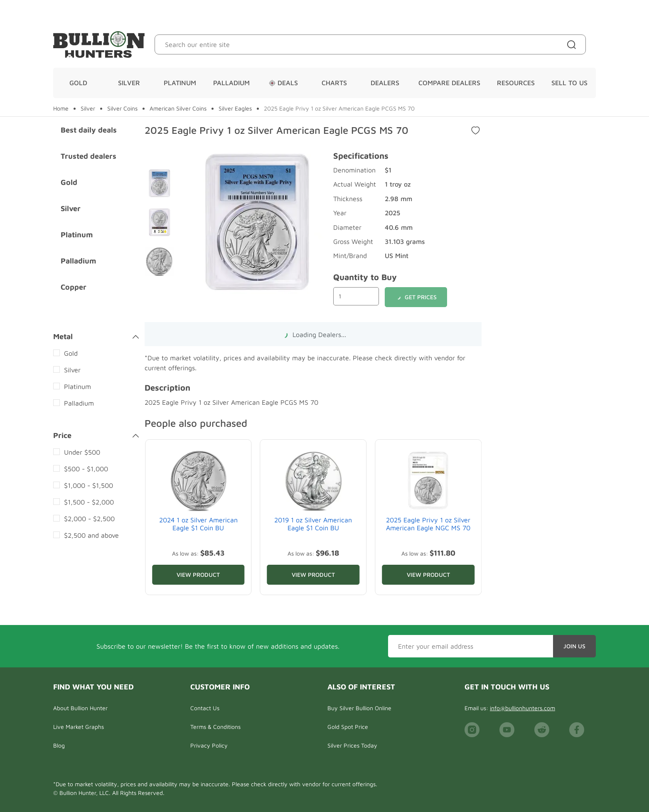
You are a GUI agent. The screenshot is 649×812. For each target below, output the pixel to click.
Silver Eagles (235, 108)
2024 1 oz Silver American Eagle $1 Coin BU (198, 524)
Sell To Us (569, 83)
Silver (129, 83)
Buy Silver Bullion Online (359, 708)
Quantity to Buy (365, 277)
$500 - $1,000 (86, 469)
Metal (96, 337)
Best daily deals (89, 130)
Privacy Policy (209, 745)
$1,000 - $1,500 (88, 485)
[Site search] (573, 44)
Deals (283, 83)
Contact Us (205, 708)
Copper (74, 287)
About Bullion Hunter (80, 708)
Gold (78, 83)
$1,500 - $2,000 (89, 502)
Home (61, 108)
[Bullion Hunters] (99, 44)
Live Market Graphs (79, 727)
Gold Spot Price (348, 727)
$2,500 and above (91, 535)
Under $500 (82, 452)
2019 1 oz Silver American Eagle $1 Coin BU (313, 524)
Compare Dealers (449, 83)
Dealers (385, 83)
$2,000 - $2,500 (89, 519)
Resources (516, 83)
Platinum (180, 83)
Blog (59, 745)
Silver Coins (122, 108)
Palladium (231, 83)
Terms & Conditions (215, 727)
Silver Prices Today (352, 745)
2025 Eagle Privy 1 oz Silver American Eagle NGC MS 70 (428, 524)
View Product (198, 575)
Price (96, 436)
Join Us (574, 646)
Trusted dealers (88, 156)
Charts (334, 83)
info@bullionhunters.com (522, 708)
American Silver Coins (178, 108)
